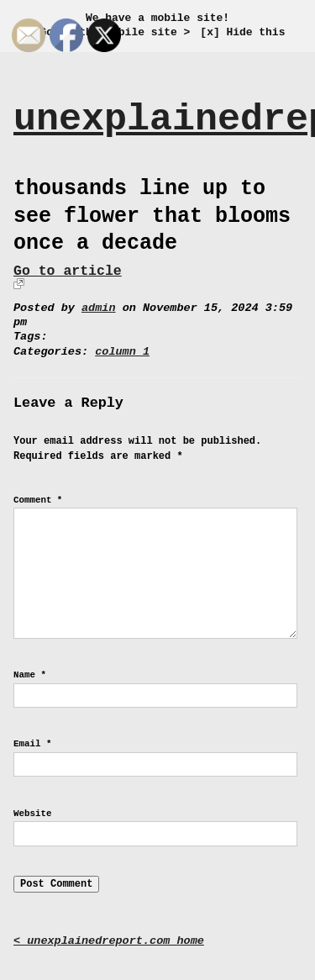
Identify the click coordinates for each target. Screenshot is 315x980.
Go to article (68, 271)
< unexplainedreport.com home (109, 941)
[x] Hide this (242, 32)
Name (30, 675)
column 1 (122, 352)
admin (99, 308)
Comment (38, 500)
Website (32, 814)
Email (32, 744)
